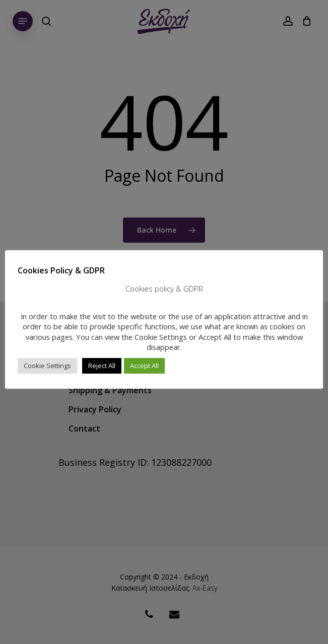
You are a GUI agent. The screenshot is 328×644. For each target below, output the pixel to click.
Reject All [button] (102, 366)
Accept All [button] (144, 366)
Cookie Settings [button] (47, 366)
